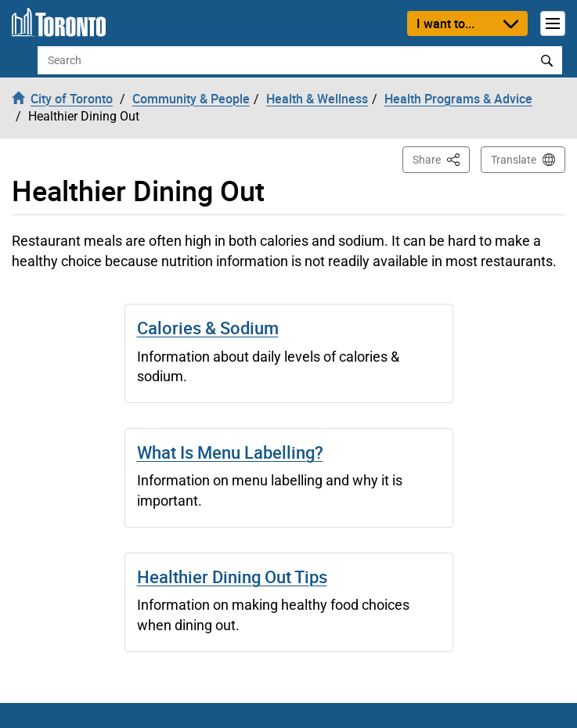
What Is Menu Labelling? (230, 452)
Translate (514, 160)
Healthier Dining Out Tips (232, 577)
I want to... (445, 23)
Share (441, 159)
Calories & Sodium (208, 328)
